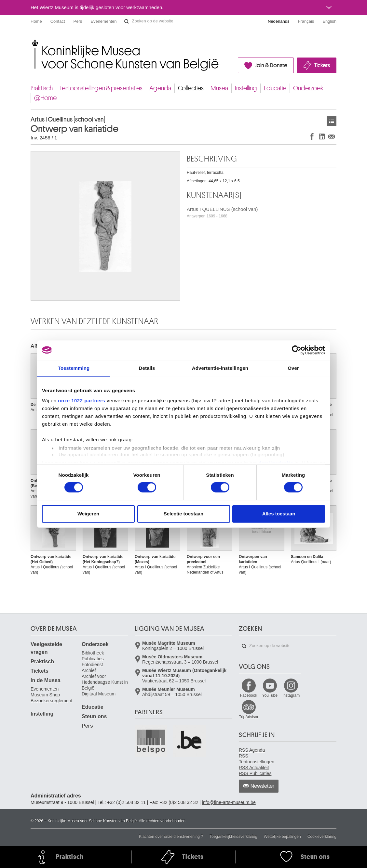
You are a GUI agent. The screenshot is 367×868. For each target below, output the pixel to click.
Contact (58, 21)
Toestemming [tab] (74, 368)
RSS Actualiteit (254, 768)
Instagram (291, 695)
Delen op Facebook (312, 136)
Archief (89, 670)
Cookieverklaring (322, 836)
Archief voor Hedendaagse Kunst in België (105, 682)
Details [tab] (147, 368)
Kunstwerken (332, 121)
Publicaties (93, 659)
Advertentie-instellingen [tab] (220, 368)
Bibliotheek (93, 653)
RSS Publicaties (255, 773)
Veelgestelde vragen (46, 648)
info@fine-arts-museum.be (229, 802)
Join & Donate (271, 65)
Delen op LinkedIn (322, 136)
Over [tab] (293, 368)
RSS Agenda (252, 750)
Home (36, 21)
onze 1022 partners (82, 401)
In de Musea (46, 680)
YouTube (270, 695)
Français (306, 21)
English (329, 21)
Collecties (191, 88)
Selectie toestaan (184, 514)
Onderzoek (308, 88)
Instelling (246, 88)
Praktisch (42, 88)
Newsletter (262, 786)
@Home (45, 98)
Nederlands (279, 21)
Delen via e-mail (332, 136)
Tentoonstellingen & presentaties (101, 88)
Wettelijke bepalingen (282, 836)
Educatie (275, 88)
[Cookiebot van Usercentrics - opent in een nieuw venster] (297, 350)
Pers (78, 21)
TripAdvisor (249, 717)
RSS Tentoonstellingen (257, 759)
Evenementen (103, 21)
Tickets (322, 65)
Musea (219, 88)
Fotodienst (92, 665)
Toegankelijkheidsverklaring (233, 836)
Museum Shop (45, 695)
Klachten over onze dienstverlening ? (171, 836)
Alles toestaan (279, 514)
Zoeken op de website (127, 21)
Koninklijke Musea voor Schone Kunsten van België (32, 42)
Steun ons (94, 716)
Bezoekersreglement (51, 701)
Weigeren (88, 514)
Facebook (249, 695)
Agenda (160, 88)
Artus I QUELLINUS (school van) (222, 212)
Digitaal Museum (99, 694)
